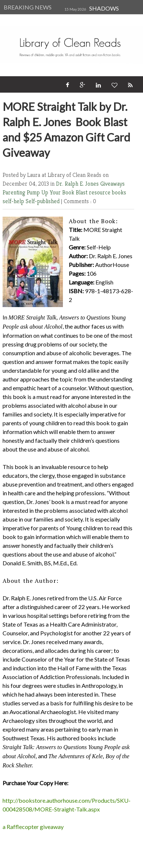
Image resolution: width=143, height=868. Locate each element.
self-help (14, 201)
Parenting (15, 192)
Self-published (43, 201)
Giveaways (112, 184)
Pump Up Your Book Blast (58, 192)
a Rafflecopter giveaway (33, 827)
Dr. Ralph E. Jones (78, 184)
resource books (108, 192)
